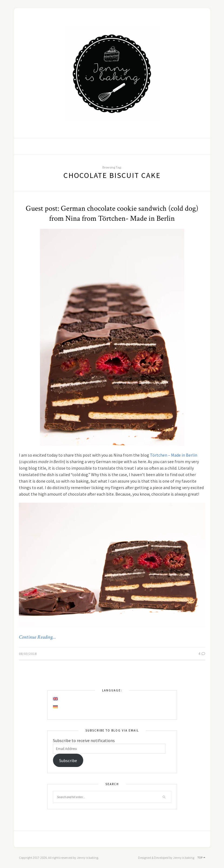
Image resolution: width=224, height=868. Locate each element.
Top (201, 858)
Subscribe (68, 760)
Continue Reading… (37, 637)
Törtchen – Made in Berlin (174, 455)
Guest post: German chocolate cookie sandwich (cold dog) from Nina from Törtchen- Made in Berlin (112, 213)
